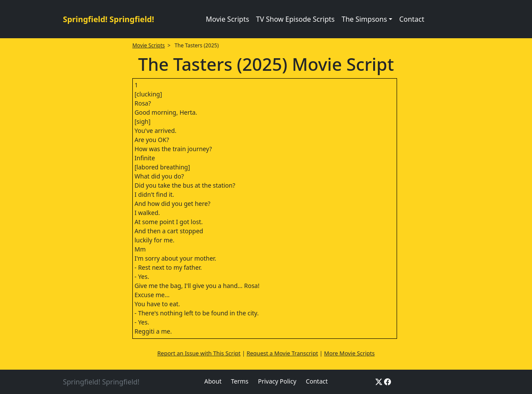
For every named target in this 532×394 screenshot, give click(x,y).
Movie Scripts (227, 19)
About (213, 381)
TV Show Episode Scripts (295, 19)
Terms (240, 381)
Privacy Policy (277, 381)
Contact (412, 19)
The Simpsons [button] (364, 19)
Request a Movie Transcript (282, 353)
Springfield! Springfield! (108, 19)
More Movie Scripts (350, 353)
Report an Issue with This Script (199, 353)
